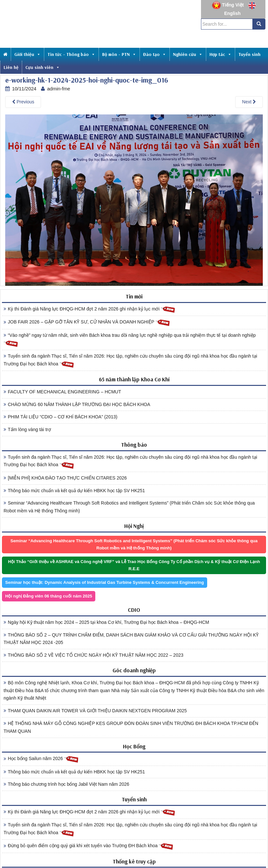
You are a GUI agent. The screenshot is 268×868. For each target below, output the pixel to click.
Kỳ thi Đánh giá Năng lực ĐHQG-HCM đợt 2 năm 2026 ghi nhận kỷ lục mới (89, 309)
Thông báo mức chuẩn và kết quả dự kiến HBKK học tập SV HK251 (74, 491)
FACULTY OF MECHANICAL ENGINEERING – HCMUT (62, 392)
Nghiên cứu (188, 54)
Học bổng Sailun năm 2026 (41, 759)
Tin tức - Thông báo (71, 54)
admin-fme (59, 89)
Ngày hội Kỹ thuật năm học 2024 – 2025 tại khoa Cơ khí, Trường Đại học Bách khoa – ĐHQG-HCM (106, 622)
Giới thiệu (27, 54)
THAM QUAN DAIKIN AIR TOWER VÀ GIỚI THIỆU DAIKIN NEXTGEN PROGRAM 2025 (95, 711)
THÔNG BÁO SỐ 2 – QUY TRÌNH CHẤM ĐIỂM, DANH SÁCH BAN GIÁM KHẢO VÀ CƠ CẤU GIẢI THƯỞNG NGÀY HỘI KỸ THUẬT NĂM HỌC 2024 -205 (131, 639)
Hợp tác (221, 54)
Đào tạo (155, 54)
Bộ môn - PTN (119, 54)
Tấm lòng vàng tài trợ (27, 429)
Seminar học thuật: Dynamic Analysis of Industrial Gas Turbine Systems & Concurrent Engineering (105, 582)
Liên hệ (11, 67)
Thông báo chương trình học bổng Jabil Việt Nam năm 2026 (66, 784)
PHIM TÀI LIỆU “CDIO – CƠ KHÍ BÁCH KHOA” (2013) (60, 417)
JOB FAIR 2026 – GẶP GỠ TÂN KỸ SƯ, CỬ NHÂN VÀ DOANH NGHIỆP (87, 322)
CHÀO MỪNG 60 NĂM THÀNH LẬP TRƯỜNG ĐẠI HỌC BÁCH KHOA (77, 404)
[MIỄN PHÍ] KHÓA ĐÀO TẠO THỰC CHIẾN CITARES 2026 (65, 478)
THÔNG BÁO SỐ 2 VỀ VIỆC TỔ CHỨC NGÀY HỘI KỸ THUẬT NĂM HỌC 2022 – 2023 (94, 655)
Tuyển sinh (249, 54)
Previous (23, 102)
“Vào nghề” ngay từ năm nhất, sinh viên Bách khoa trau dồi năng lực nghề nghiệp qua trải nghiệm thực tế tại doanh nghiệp (130, 340)
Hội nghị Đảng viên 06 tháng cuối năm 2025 (49, 596)
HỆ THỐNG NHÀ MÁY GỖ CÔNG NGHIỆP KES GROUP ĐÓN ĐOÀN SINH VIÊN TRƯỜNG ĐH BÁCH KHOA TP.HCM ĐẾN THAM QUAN (131, 727)
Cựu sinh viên (43, 67)
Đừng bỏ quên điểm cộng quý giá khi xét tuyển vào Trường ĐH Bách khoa (88, 846)
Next (249, 102)
